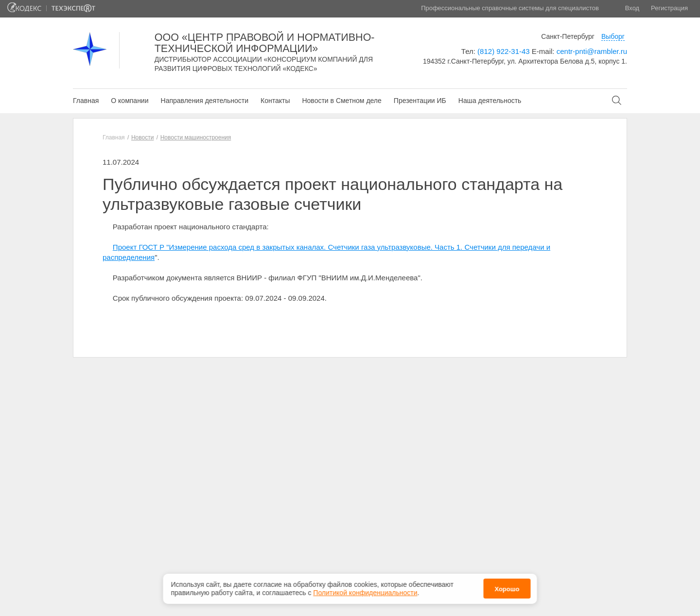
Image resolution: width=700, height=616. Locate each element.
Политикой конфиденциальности (365, 593)
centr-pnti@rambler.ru (592, 51)
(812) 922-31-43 (504, 51)
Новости (142, 137)
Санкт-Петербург (568, 36)
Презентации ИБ (420, 101)
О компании (130, 101)
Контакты (275, 101)
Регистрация (669, 8)
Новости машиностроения (196, 137)
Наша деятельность (490, 101)
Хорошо (507, 589)
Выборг (613, 36)
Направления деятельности (205, 101)
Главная (86, 101)
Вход (632, 8)
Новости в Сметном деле (341, 101)
